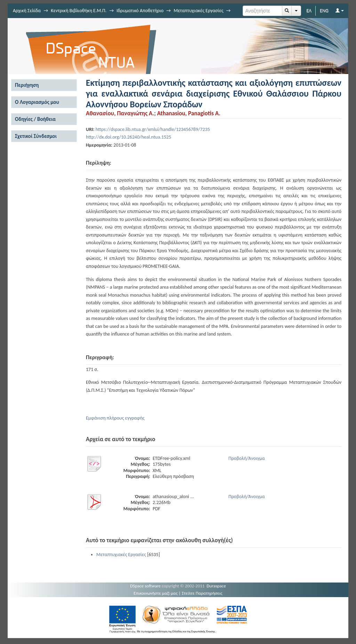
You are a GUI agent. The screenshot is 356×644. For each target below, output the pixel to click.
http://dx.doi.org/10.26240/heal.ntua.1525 (128, 137)
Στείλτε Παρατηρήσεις (202, 593)
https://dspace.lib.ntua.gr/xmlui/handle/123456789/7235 (153, 129)
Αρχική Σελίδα (27, 11)
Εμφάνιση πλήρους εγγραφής (115, 418)
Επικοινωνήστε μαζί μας (156, 593)
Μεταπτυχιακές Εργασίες (198, 11)
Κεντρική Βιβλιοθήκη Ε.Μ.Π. (79, 11)
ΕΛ (309, 11)
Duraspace (216, 586)
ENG (324, 11)
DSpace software (145, 586)
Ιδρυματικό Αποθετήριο (140, 11)
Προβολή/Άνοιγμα (247, 458)
